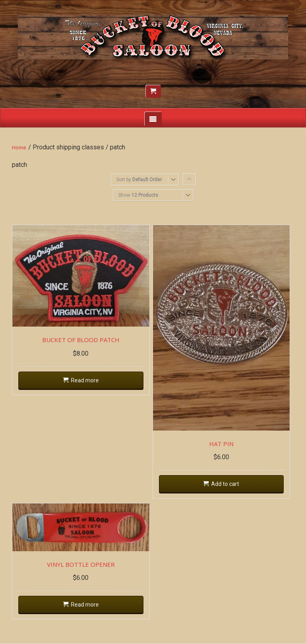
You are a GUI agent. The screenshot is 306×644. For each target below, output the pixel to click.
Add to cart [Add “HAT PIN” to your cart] (225, 484)
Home (19, 148)
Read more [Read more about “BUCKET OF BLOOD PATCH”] (85, 380)
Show (138, 195)
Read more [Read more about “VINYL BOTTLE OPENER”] (85, 605)
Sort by (139, 180)
